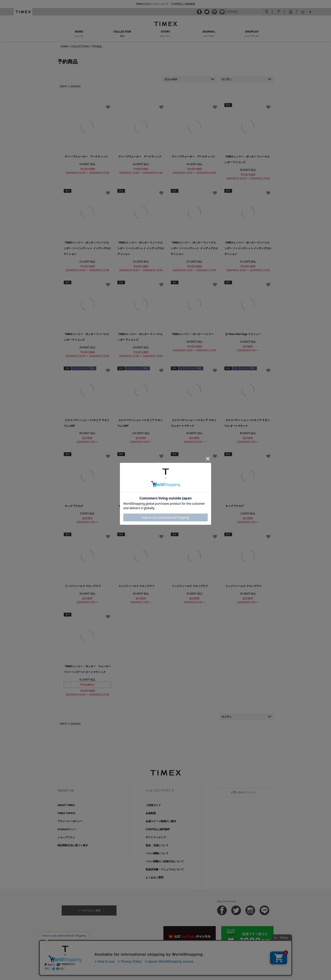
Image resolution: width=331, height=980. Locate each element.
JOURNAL (209, 34)
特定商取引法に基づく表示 (73, 845)
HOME (64, 46)
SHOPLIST (252, 34)
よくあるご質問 (155, 877)
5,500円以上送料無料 (158, 829)
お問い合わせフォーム (244, 792)
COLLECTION (122, 34)
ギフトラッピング (156, 837)
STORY (165, 34)
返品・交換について (157, 845)
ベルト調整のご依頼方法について (165, 861)
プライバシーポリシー (70, 821)
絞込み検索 (171, 79)
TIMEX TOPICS (66, 813)
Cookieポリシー (67, 829)
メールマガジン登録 (89, 910)
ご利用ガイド (153, 805)
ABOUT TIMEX (66, 805)
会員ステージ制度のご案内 (161, 821)
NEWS (79, 34)
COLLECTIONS (80, 46)
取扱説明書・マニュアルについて (165, 869)
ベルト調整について (157, 853)
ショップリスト (66, 837)
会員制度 (151, 813)
